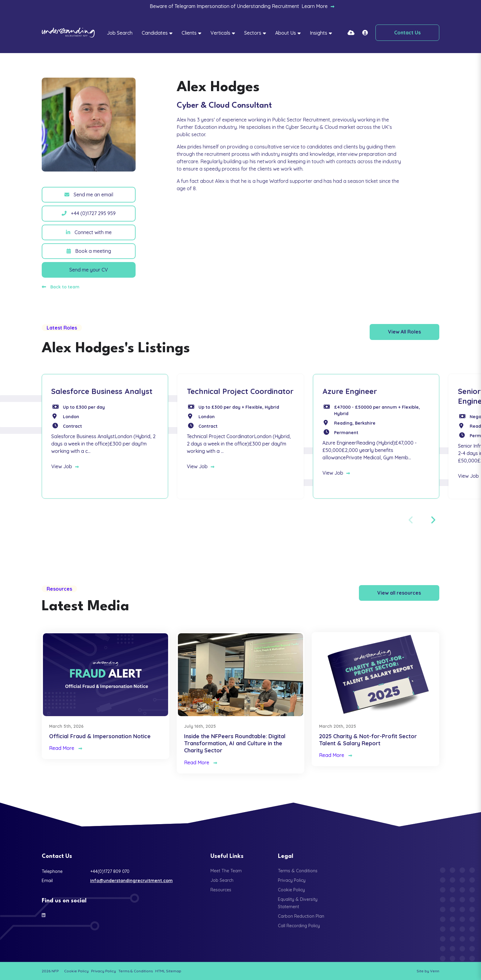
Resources (221, 890)
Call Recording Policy (299, 926)
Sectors (253, 33)
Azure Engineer (350, 391)
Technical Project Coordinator (240, 391)
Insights (319, 33)
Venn (435, 971)
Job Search (120, 33)
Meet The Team (226, 871)
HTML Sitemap (168, 971)
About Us (286, 33)
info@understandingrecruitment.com (131, 881)
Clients (189, 33)
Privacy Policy (292, 880)
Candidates (155, 33)
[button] (433, 520)
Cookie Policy (291, 890)
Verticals (220, 33)
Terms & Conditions (298, 871)
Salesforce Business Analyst (102, 391)
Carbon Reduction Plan (301, 916)
